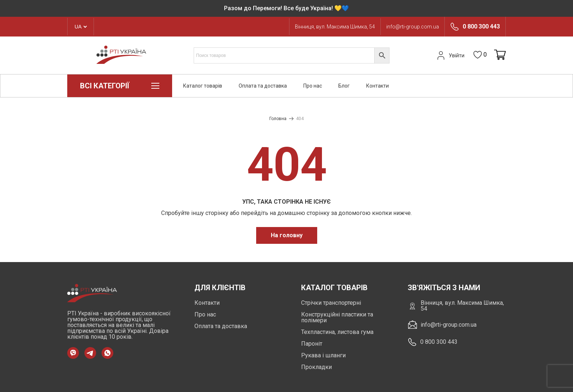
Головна (278, 119)
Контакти (377, 86)
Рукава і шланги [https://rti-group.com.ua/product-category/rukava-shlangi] (323, 355)
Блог (344, 86)
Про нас (313, 86)
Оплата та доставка (263, 86)
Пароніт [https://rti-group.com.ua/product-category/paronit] (312, 344)
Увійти (450, 55)
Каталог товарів (203, 86)
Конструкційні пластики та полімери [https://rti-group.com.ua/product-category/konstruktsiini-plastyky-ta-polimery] (337, 317)
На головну (287, 235)
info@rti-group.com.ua (413, 27)
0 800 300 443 (481, 27)
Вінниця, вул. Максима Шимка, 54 (335, 27)
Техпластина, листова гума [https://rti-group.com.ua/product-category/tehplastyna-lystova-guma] (337, 332)
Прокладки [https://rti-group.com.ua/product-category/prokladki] (316, 367)
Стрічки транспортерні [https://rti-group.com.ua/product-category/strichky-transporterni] (331, 303)
